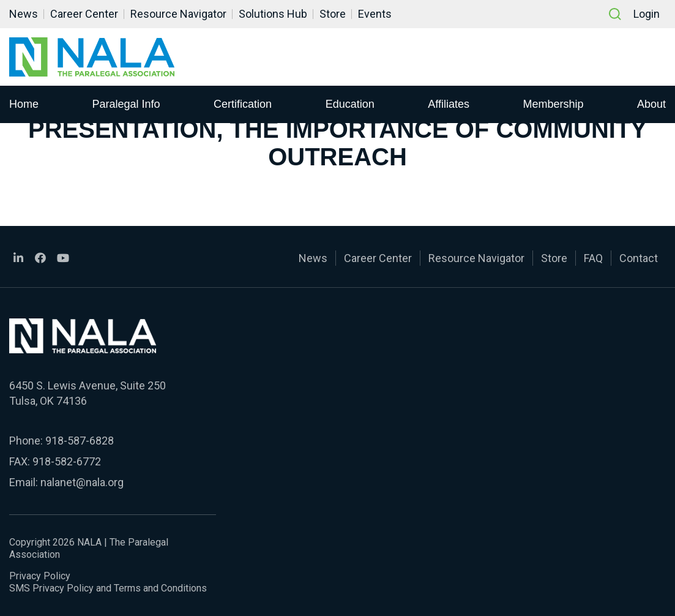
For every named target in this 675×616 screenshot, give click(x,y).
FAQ (593, 258)
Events (375, 14)
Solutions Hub (273, 14)
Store (333, 14)
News (24, 14)
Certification (243, 103)
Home (24, 103)
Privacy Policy (40, 576)
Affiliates (449, 103)
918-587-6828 (80, 441)
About (651, 103)
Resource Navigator (178, 14)
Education (350, 103)
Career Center (84, 14)
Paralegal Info (126, 103)
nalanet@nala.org (82, 482)
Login (647, 14)
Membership (553, 103)
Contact (639, 258)
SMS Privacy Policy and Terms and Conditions (108, 588)
